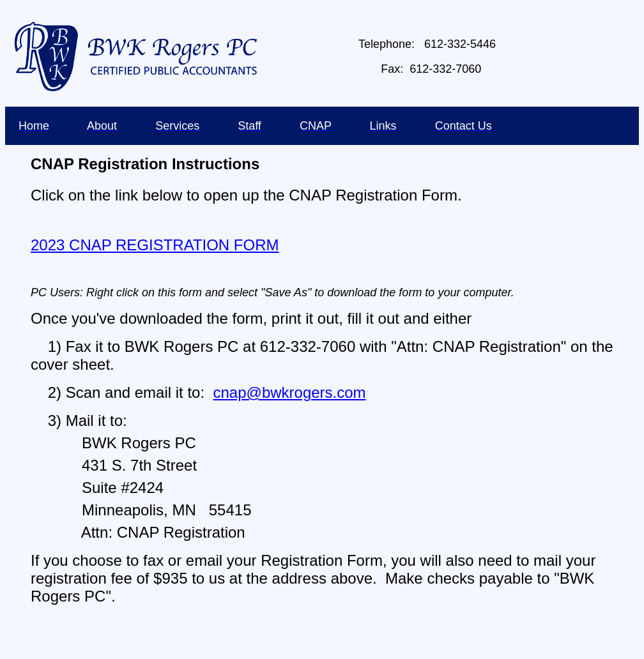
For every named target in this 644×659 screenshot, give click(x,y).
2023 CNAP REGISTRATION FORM (155, 245)
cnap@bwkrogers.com (289, 392)
